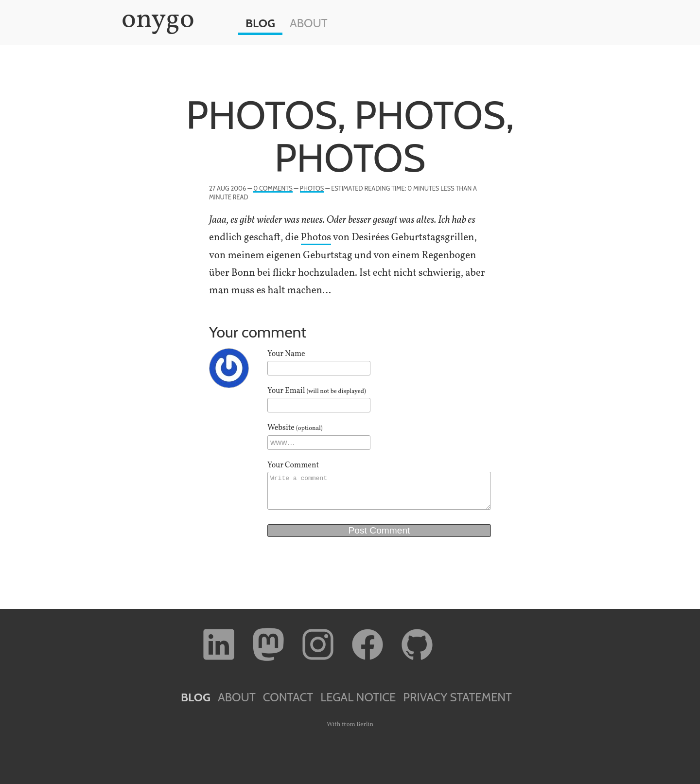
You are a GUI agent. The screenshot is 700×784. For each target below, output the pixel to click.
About (309, 23)
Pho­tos (316, 238)
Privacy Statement (457, 697)
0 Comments (273, 188)
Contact (288, 697)
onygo (156, 20)
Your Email (317, 391)
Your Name (286, 354)
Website (295, 428)
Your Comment (293, 465)
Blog (260, 23)
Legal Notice (358, 697)
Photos (312, 188)
